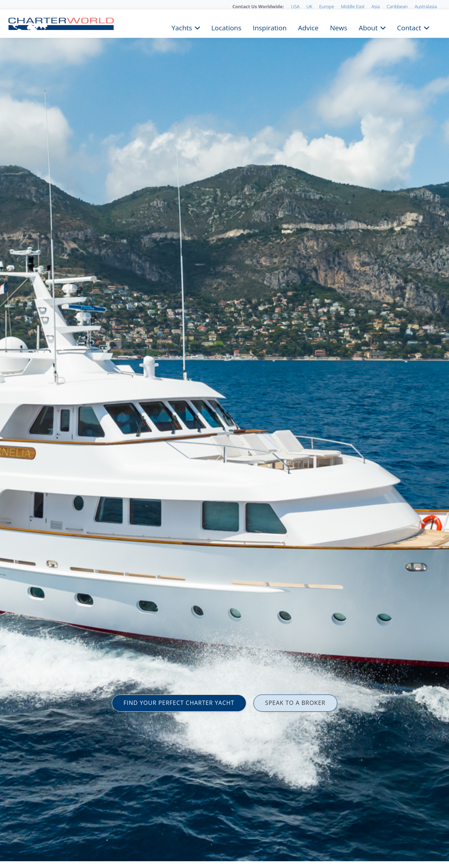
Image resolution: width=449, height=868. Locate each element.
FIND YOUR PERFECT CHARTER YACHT (179, 703)
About (368, 27)
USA (295, 6)
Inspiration (270, 27)
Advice (308, 27)
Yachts (182, 27)
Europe (327, 6)
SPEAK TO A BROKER (295, 703)
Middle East (353, 6)
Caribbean (397, 6)
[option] (224, 434)
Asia (376, 6)
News (338, 27)
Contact (409, 27)
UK (309, 6)
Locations (226, 27)
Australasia (426, 6)
